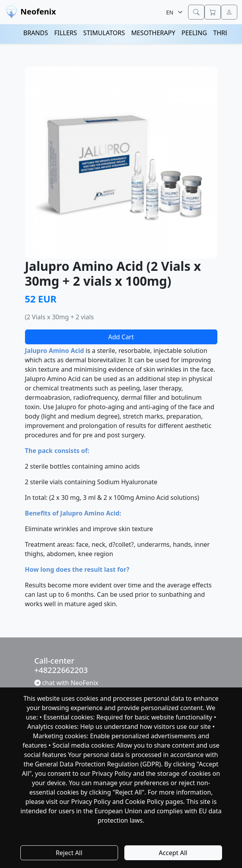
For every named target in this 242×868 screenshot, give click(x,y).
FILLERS (66, 33)
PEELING (194, 33)
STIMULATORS (104, 33)
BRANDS (36, 33)
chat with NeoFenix (66, 683)
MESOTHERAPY (153, 33)
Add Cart (121, 337)
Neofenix (30, 12)
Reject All (69, 853)
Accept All (173, 853)
